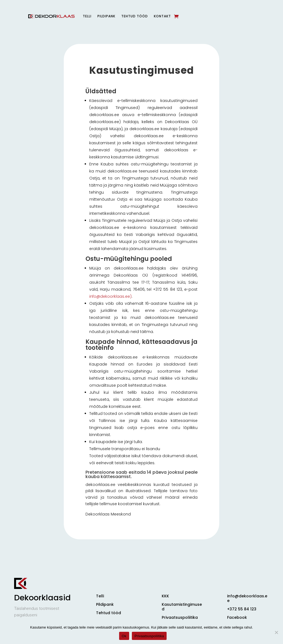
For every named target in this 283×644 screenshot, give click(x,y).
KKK (165, 596)
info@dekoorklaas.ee (247, 598)
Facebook (237, 617)
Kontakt (162, 16)
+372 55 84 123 (242, 609)
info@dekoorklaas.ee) (110, 296)
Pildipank (106, 16)
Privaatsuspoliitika (180, 617)
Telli (87, 16)
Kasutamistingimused (182, 607)
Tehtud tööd (135, 16)
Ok (124, 636)
